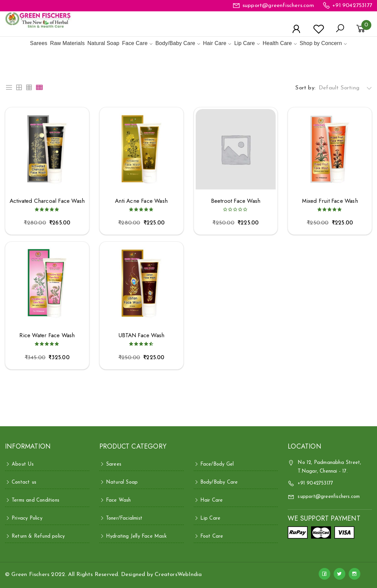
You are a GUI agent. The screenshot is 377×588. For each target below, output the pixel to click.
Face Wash (118, 500)
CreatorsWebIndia (178, 574)
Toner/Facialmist (124, 518)
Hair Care (215, 43)
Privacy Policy (27, 518)
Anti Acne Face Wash (141, 201)
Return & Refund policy (38, 536)
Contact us (24, 482)
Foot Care (212, 536)
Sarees (39, 43)
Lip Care (245, 43)
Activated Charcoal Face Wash (47, 201)
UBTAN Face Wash (141, 335)
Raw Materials (67, 43)
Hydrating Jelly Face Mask (136, 536)
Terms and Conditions (35, 500)
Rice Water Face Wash (47, 335)
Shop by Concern (321, 43)
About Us (23, 464)
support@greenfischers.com (278, 6)
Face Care (135, 43)
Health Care (277, 43)
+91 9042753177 (352, 6)
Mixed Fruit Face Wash (330, 201)
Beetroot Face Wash (236, 201)
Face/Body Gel (217, 464)
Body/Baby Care (175, 43)
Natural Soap (103, 43)
